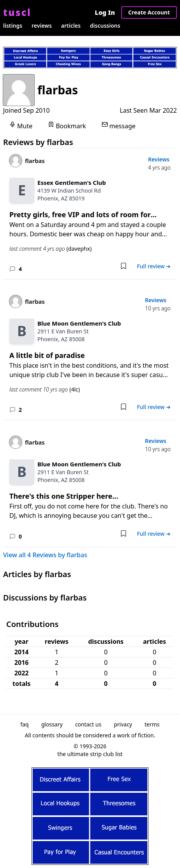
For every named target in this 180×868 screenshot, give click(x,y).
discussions (105, 26)
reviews (42, 26)
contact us (88, 724)
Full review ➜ (154, 266)
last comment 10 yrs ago (45, 390)
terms (152, 724)
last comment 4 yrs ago (50, 249)
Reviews (159, 159)
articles (71, 26)
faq (24, 724)
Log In (105, 12)
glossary (52, 724)
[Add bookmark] (124, 266)
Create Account (149, 12)
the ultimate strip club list (90, 754)
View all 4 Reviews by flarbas (45, 555)
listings (13, 26)
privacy (123, 724)
